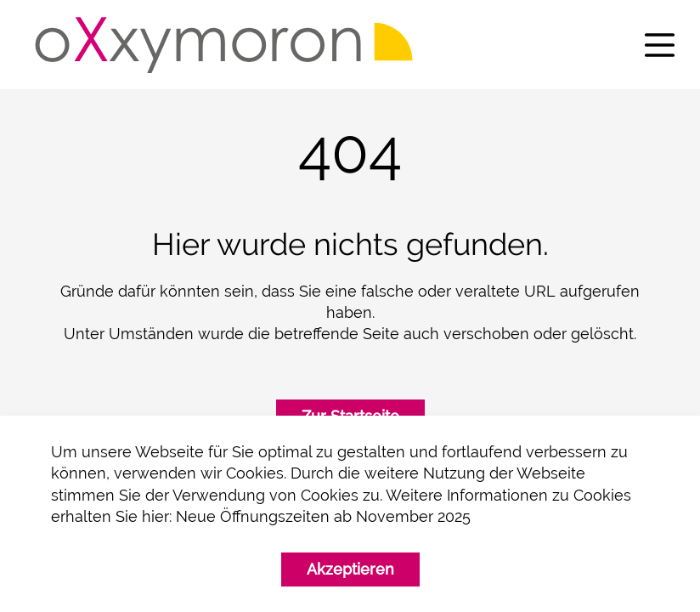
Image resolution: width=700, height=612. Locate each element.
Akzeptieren (350, 569)
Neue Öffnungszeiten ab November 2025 (323, 516)
